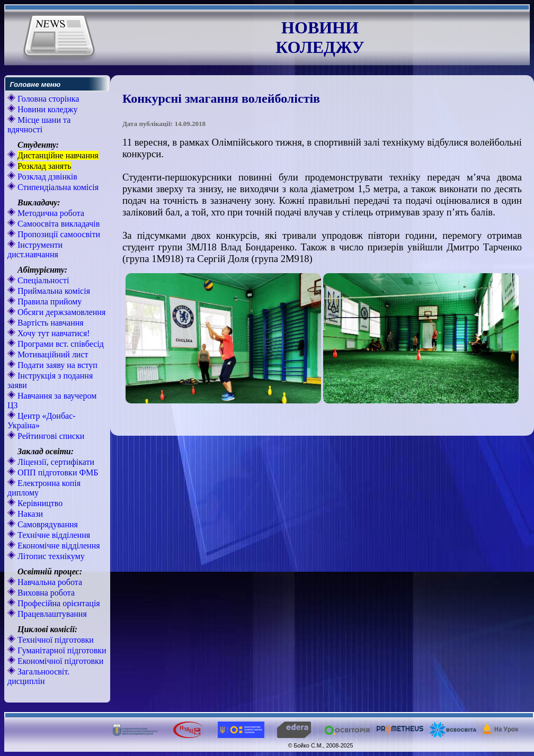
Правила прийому (48, 301)
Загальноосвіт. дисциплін (38, 676)
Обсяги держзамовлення (60, 312)
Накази (29, 514)
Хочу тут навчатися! (53, 333)
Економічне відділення (58, 546)
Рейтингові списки (50, 436)
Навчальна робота (49, 582)
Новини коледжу (47, 109)
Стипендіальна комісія (57, 187)
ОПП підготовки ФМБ (57, 472)
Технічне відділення (53, 535)
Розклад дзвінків (46, 177)
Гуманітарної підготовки (61, 650)
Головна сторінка (47, 99)
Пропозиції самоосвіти (58, 234)
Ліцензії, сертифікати (55, 462)
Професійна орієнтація (58, 603)
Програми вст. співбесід (60, 344)
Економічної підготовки (59, 661)
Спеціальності (42, 280)
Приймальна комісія (53, 291)
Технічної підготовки (55, 640)
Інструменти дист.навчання (35, 250)
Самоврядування (47, 524)
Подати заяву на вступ (56, 365)
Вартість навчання (50, 323)
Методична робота (50, 213)
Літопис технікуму (50, 556)
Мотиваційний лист (52, 354)
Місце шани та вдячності (39, 125)
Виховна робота (45, 593)
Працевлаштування (51, 614)
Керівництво (39, 503)
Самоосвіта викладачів (57, 224)
